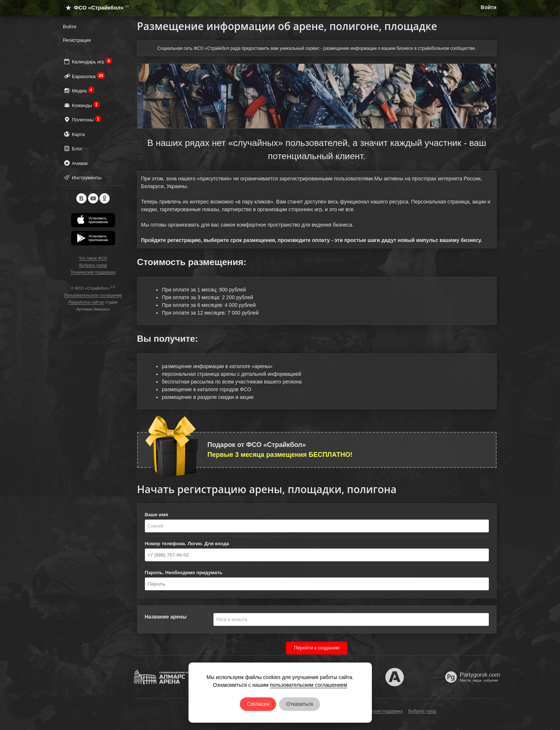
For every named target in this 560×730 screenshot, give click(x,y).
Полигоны (82, 119)
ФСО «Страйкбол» (94, 8)
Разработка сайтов (86, 302)
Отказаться (300, 704)
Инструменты (83, 177)
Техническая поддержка (93, 272)
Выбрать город (93, 265)
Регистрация (77, 40)
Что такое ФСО (93, 258)
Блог (73, 148)
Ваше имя (157, 515)
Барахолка (84, 76)
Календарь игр (88, 61)
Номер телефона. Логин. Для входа (187, 544)
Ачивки (75, 163)
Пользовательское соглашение (93, 295)
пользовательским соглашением (309, 685)
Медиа (79, 90)
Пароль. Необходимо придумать (184, 573)
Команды (81, 105)
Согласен (258, 704)
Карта (74, 134)
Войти (489, 7)
